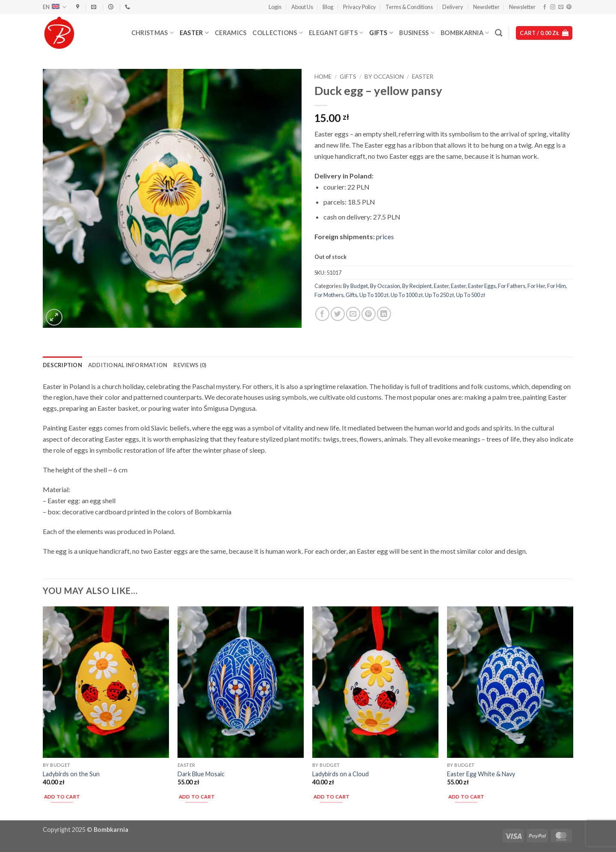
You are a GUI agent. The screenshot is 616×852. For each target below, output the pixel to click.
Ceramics (231, 33)
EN (55, 7)
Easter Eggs (482, 286)
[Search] (499, 33)
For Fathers (512, 286)
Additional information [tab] (128, 365)
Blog (328, 7)
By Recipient (417, 286)
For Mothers (329, 295)
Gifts (381, 33)
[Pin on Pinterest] (369, 314)
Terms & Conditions (409, 7)
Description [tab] (62, 365)
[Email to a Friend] (353, 314)
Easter (194, 33)
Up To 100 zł (374, 295)
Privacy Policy (360, 7)
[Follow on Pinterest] (569, 7)
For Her (536, 286)
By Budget (355, 286)
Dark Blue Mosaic (201, 774)
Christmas (153, 33)
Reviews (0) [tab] (190, 365)
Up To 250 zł (439, 295)
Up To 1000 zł (407, 295)
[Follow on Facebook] (545, 7)
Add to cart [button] (62, 797)
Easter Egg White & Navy (481, 774)
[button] (275, 7)
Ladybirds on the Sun (71, 774)
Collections (278, 33)
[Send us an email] (561, 7)
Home (323, 77)
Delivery (453, 7)
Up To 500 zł (471, 295)
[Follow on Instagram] (553, 7)
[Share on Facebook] (322, 314)
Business (417, 33)
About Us (302, 7)
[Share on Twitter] (338, 314)
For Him (557, 286)
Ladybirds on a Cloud (341, 774)
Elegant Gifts (336, 33)
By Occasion (384, 77)
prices (385, 236)
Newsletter (486, 7)
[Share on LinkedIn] (384, 314)
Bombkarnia (465, 33)
